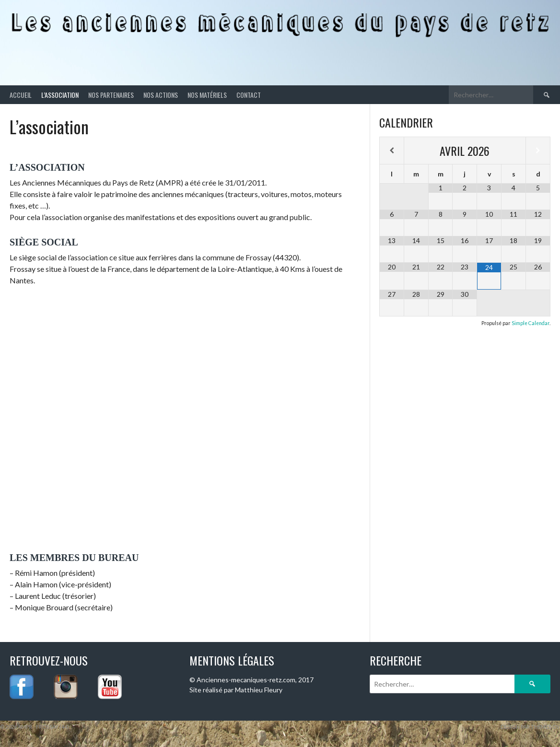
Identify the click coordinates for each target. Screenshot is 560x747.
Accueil (21, 95)
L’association (60, 95)
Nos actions (161, 95)
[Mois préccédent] (392, 151)
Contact (249, 95)
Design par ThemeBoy (530, 727)
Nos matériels (207, 95)
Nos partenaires (111, 95)
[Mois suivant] (538, 151)
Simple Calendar (531, 323)
